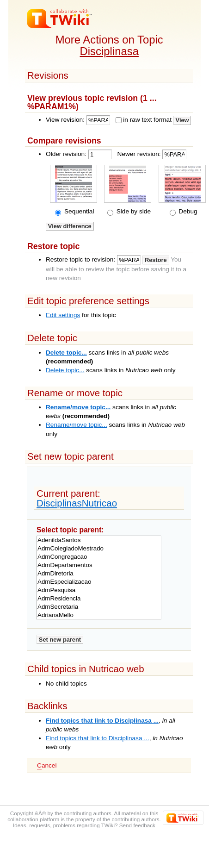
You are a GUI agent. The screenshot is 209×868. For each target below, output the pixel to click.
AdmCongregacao (99, 557)
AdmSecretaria (99, 607)
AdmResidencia (99, 599)
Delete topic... (66, 353)
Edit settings (63, 315)
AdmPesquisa (99, 590)
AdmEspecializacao (99, 582)
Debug (187, 211)
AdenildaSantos (99, 540)
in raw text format (147, 120)
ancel (47, 766)
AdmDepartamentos (99, 565)
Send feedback (137, 825)
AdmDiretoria (99, 574)
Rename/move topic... (78, 407)
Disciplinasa (109, 51)
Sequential (78, 211)
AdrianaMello (99, 615)
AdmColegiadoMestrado (99, 549)
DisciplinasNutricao (77, 503)
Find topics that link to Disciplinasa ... (102, 721)
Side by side (133, 211)
